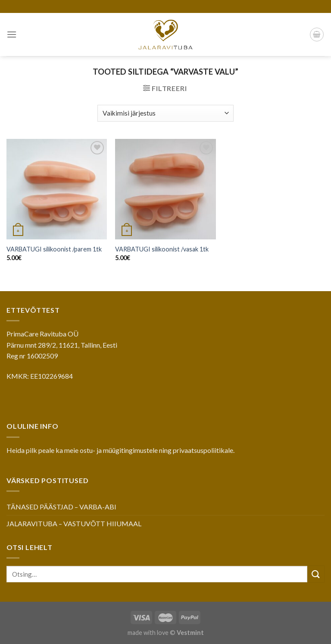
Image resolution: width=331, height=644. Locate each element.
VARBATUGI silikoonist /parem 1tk (54, 249)
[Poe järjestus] (165, 113)
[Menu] (12, 34)
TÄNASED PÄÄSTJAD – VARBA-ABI (61, 507)
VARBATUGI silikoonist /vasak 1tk (162, 249)
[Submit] (316, 574)
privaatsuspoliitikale (203, 450)
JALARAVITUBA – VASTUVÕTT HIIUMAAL (74, 523)
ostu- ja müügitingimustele (119, 450)
